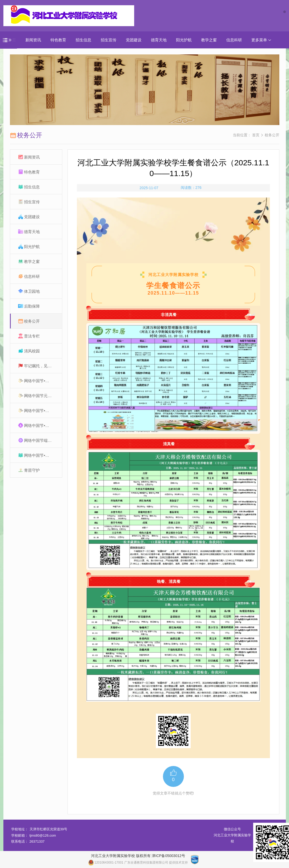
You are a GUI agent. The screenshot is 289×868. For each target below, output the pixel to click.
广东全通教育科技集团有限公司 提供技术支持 (156, 863)
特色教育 (58, 40)
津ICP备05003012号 (168, 856)
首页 (256, 135)
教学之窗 (209, 40)
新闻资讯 (33, 40)
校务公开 (272, 135)
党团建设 (134, 40)
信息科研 (234, 40)
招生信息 (83, 40)
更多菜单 (261, 40)
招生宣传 (109, 40)
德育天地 (159, 40)
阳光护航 (184, 40)
